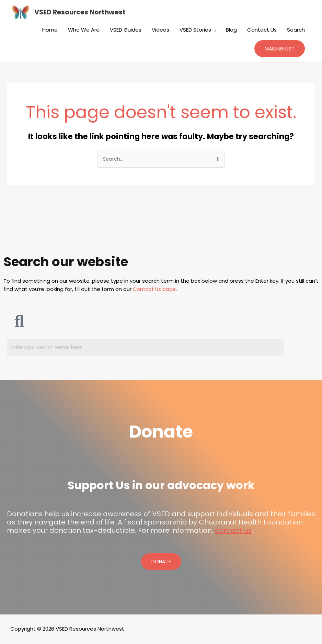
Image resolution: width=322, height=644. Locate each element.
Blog (231, 30)
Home (50, 30)
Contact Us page (155, 289)
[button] (280, 49)
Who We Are (84, 30)
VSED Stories (195, 30)
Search (296, 30)
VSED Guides (126, 30)
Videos (160, 30)
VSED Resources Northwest (82, 12)
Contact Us (262, 30)
